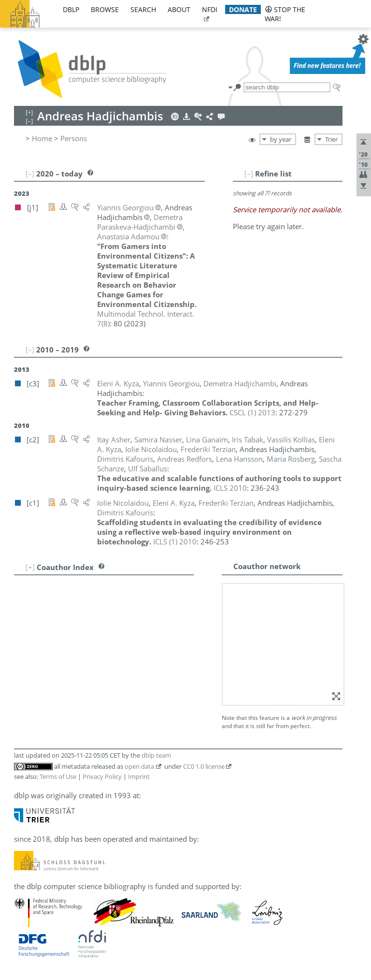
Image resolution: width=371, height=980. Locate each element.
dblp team (156, 755)
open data (139, 766)
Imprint (139, 776)
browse (105, 9)
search (143, 9)
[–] (249, 174)
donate (243, 9)
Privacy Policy (102, 776)
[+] (30, 567)
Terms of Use (58, 776)
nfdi (210, 9)
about (179, 9)
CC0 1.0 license (204, 766)
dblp (71, 9)
